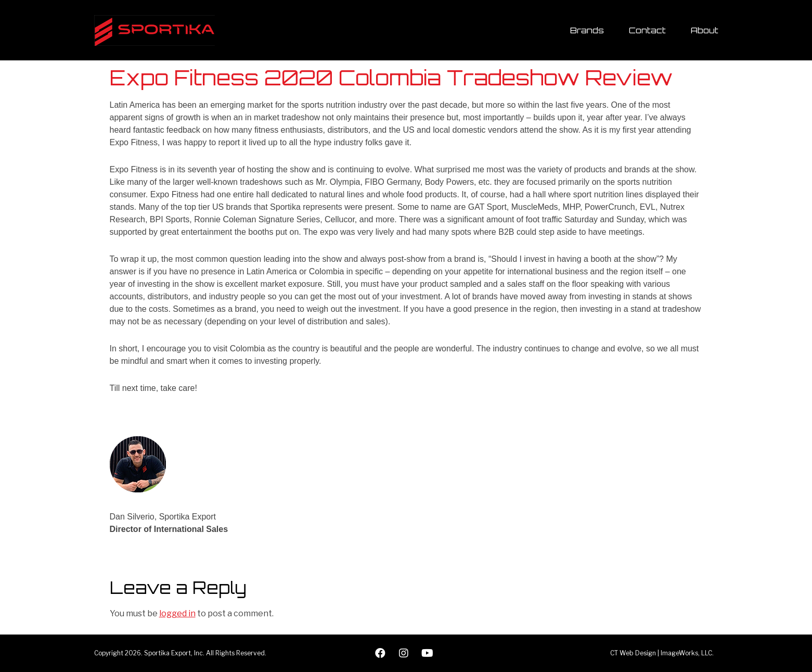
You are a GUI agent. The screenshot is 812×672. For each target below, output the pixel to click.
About (705, 30)
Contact (647, 30)
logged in (177, 613)
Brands (587, 30)
